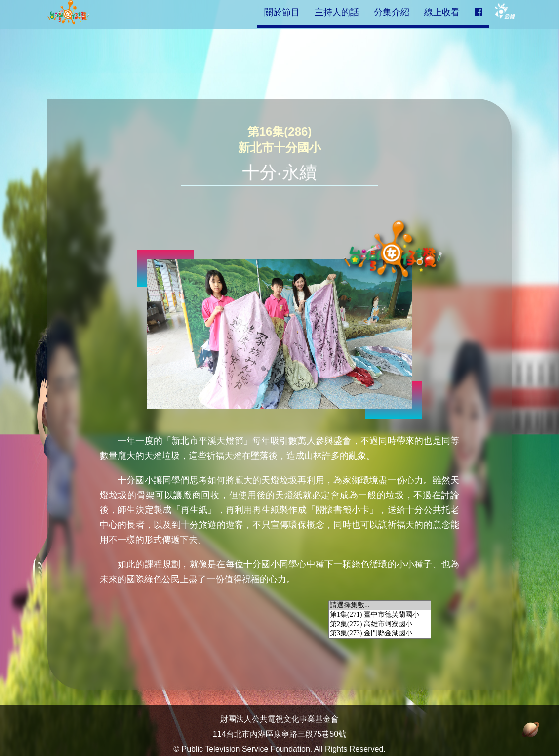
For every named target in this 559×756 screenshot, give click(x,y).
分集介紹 (392, 12)
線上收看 (442, 12)
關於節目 (282, 12)
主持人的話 (337, 12)
